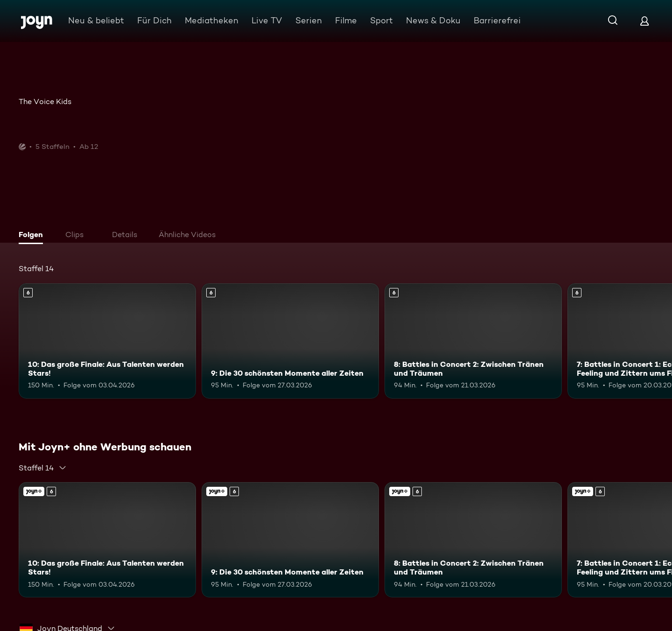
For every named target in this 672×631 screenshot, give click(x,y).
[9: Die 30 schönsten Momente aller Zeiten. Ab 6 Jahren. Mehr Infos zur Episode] (290, 341)
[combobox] (43, 468)
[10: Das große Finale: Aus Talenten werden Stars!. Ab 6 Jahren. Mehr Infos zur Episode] (107, 341)
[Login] (644, 21)
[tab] (33, 236)
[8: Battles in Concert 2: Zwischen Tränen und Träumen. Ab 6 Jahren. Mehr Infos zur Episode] (473, 341)
